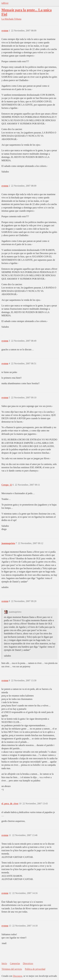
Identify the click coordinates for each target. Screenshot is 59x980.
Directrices (28, 963)
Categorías (15, 963)
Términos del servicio (12, 969)
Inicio (4, 963)
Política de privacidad (35, 969)
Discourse (18, 976)
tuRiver (5, 3)
